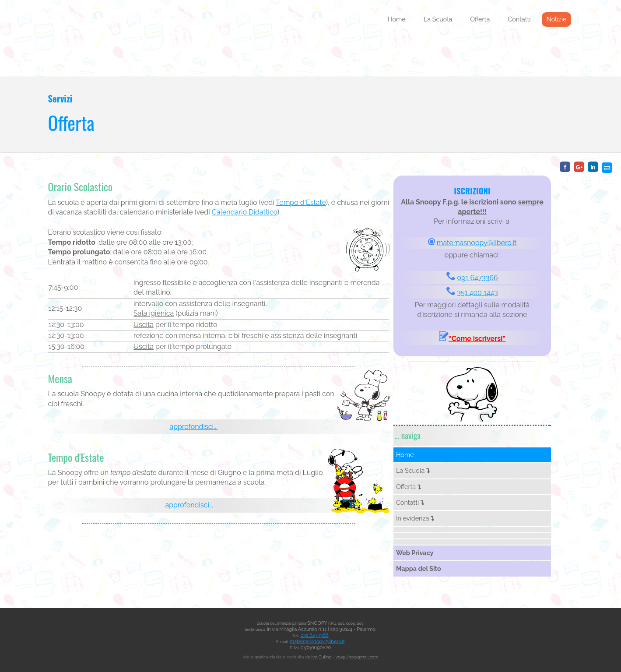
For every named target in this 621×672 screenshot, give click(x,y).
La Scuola (438, 19)
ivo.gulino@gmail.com (357, 657)
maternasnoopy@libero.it (477, 243)
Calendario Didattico (245, 212)
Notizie (556, 19)
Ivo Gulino (321, 657)
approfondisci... (193, 427)
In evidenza (415, 518)
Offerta (480, 19)
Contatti (519, 19)
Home (397, 19)
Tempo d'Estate (301, 202)
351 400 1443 (477, 293)
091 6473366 (477, 278)
